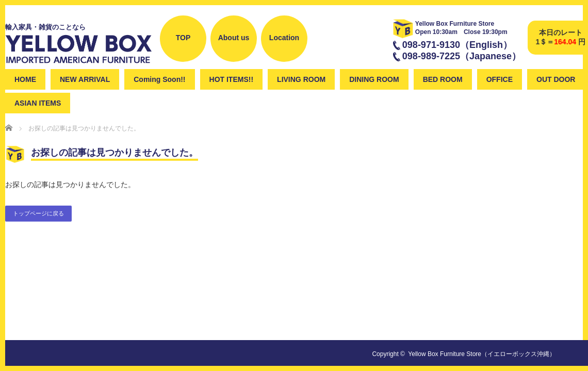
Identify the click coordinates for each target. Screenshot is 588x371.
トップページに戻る (38, 213)
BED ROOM (443, 79)
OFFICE (500, 79)
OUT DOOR (556, 79)
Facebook (323, 56)
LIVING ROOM (301, 79)
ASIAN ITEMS (38, 103)
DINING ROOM (374, 79)
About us (234, 38)
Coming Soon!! (159, 79)
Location (284, 38)
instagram (350, 56)
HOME (25, 79)
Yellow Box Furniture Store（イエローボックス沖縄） (482, 354)
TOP (183, 38)
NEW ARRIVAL (85, 79)
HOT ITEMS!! (232, 79)
